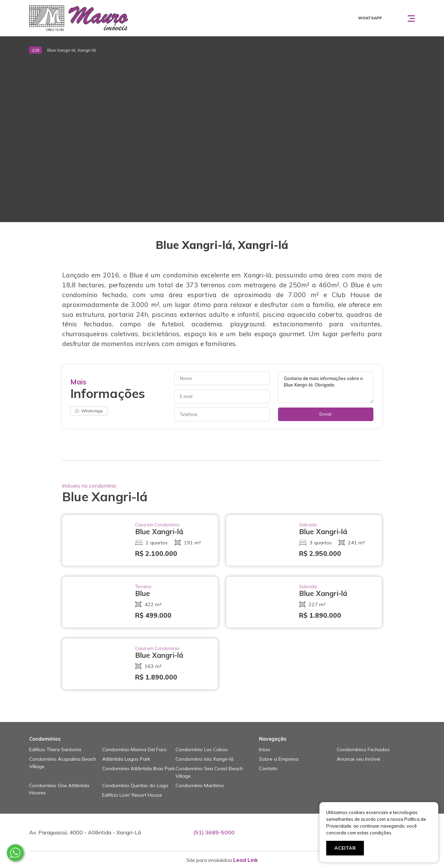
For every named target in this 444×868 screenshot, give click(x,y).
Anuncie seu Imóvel (358, 759)
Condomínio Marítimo (200, 785)
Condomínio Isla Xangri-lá (205, 759)
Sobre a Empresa (279, 759)
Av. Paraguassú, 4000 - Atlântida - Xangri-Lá (85, 832)
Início (265, 749)
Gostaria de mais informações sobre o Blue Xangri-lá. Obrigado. (326, 387)
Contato (268, 768)
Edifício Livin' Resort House (132, 795)
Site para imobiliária (222, 860)
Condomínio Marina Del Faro (134, 749)
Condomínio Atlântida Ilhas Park (138, 768)
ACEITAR (345, 848)
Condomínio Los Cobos (202, 749)
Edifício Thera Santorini (55, 749)
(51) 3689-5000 (214, 832)
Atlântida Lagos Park (126, 759)
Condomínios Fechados (363, 749)
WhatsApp (89, 411)
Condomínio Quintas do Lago (135, 785)
